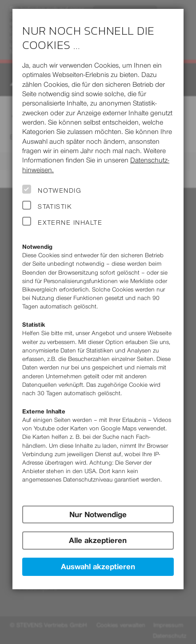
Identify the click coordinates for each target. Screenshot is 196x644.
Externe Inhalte (70, 223)
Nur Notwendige (98, 514)
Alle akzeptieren (98, 540)
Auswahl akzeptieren (98, 567)
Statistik (55, 207)
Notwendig (60, 190)
